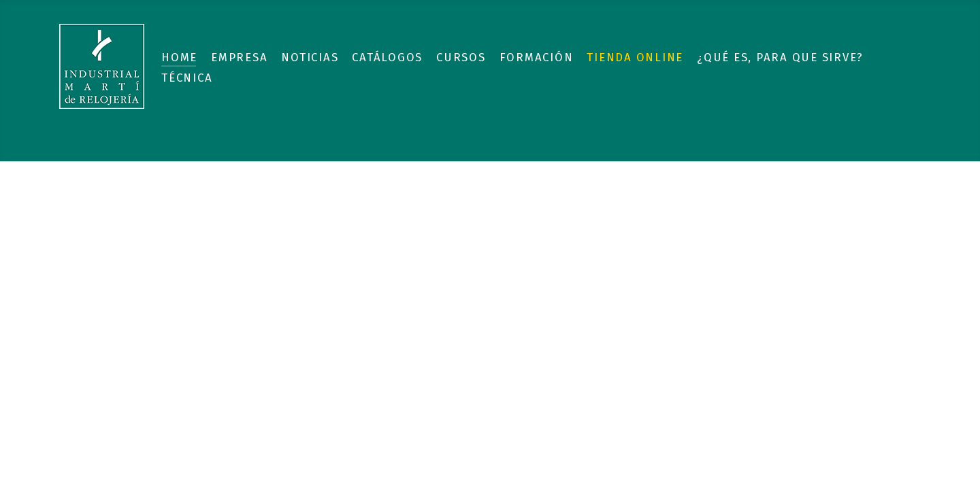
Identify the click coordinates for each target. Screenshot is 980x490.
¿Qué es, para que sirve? (780, 57)
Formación (537, 57)
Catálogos (387, 57)
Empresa (239, 57)
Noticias (310, 57)
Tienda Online (635, 57)
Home (179, 57)
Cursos (461, 57)
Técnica (187, 78)
